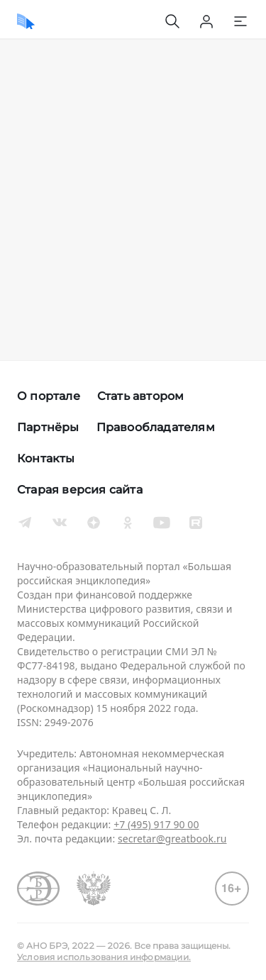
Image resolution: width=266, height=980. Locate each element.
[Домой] (26, 21)
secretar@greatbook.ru (172, 839)
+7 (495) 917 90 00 (156, 824)
